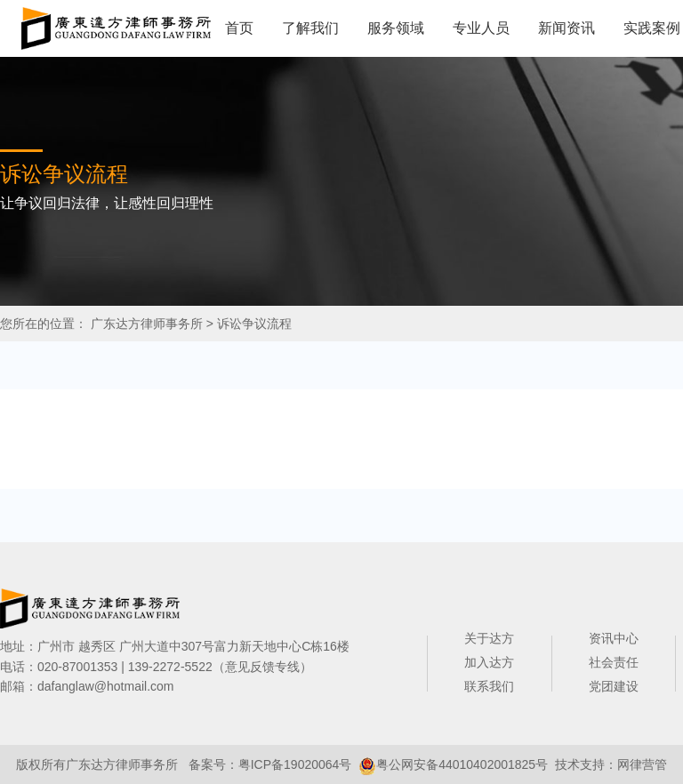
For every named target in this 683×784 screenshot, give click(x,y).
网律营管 (642, 764)
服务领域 (396, 28)
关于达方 (489, 638)
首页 (239, 28)
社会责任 (614, 662)
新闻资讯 (566, 28)
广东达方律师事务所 (147, 324)
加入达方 (489, 662)
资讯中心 (614, 638)
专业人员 (481, 28)
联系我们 (489, 686)
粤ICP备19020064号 (295, 764)
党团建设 (614, 686)
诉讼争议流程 (254, 324)
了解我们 (310, 28)
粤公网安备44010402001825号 (462, 764)
